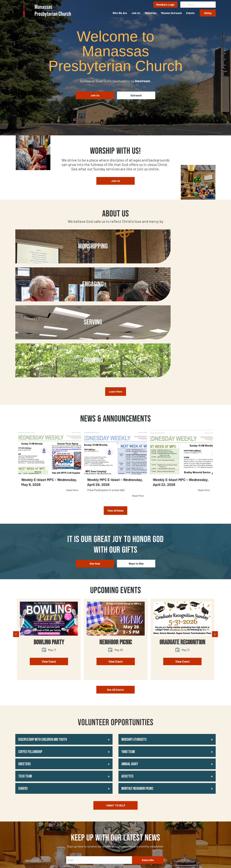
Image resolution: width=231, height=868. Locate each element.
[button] (64, 643)
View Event (49, 565)
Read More (72, 394)
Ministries (106, 814)
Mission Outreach (110, 820)
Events (104, 825)
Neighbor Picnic (116, 546)
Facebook (142, 814)
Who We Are (107, 803)
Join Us (105, 809)
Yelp (139, 803)
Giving (104, 831)
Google (141, 809)
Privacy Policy (82, 861)
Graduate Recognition (182, 546)
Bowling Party (49, 546)
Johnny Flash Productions (203, 861)
